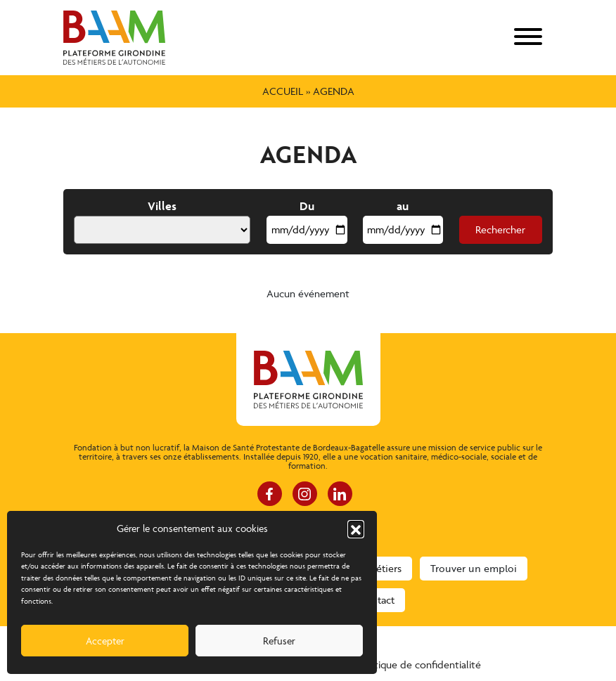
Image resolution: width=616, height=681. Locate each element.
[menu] (528, 38)
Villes (162, 206)
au (403, 206)
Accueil (283, 91)
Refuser (279, 641)
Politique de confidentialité (419, 664)
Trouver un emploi (474, 568)
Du (307, 206)
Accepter (105, 641)
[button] (356, 528)
